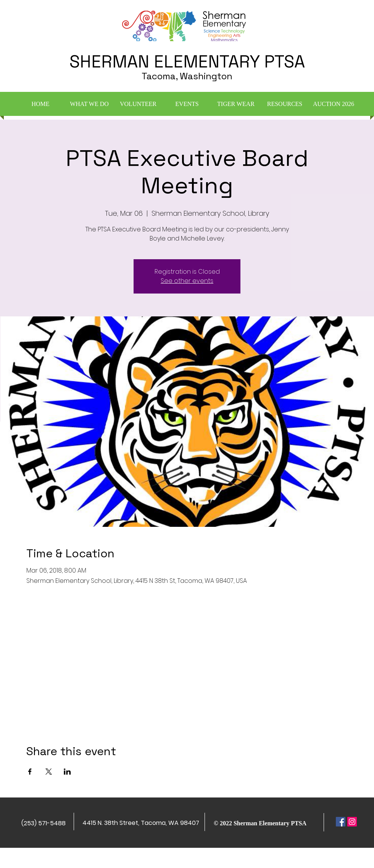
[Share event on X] (49, 772)
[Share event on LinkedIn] (67, 772)
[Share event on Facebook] (30, 772)
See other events (187, 281)
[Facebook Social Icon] (341, 822)
